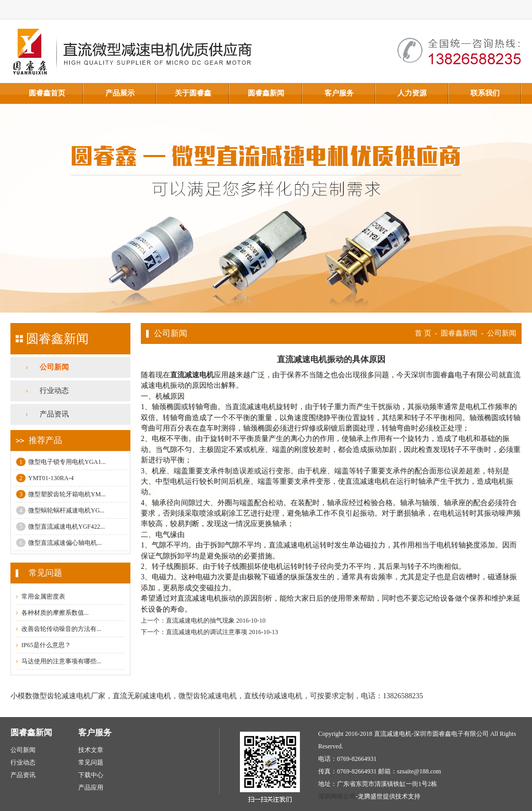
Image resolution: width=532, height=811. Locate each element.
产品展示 (120, 93)
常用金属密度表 (43, 597)
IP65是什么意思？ (46, 645)
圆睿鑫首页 (47, 93)
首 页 (423, 333)
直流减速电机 (192, 375)
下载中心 (91, 775)
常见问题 (91, 762)
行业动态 (54, 391)
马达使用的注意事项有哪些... (61, 661)
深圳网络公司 (337, 796)
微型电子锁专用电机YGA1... (61, 462)
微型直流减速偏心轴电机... (59, 543)
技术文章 (91, 750)
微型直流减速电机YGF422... (61, 527)
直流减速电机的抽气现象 (200, 621)
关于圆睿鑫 (193, 93)
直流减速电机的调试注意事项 (207, 632)
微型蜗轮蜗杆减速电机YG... (60, 510)
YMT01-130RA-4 (45, 478)
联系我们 (485, 93)
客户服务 (339, 93)
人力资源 (412, 93)
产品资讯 (54, 414)
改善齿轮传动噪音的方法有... (61, 629)
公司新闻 (54, 367)
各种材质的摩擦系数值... (55, 613)
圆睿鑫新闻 (266, 93)
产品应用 (91, 788)
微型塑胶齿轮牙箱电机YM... (61, 494)
